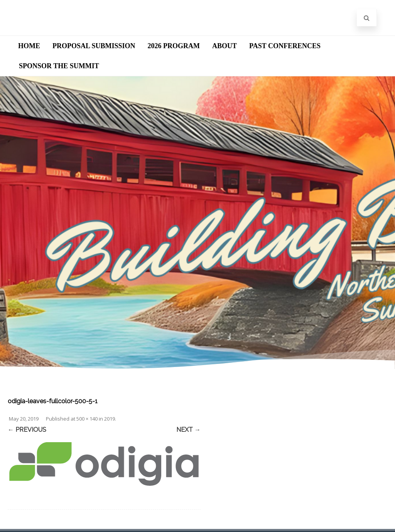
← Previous (27, 430)
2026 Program (174, 46)
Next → (188, 430)
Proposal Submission (94, 46)
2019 (110, 419)
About (225, 46)
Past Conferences (285, 46)
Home (29, 46)
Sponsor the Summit (59, 66)
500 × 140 (87, 419)
